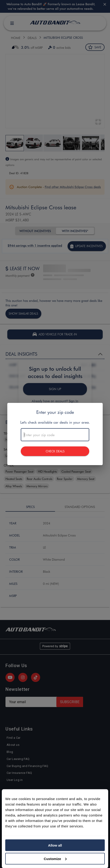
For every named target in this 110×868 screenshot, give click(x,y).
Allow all (55, 845)
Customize (55, 859)
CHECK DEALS (55, 451)
